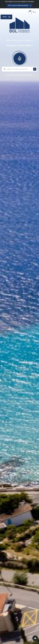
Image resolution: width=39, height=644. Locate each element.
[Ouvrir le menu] (6, 17)
